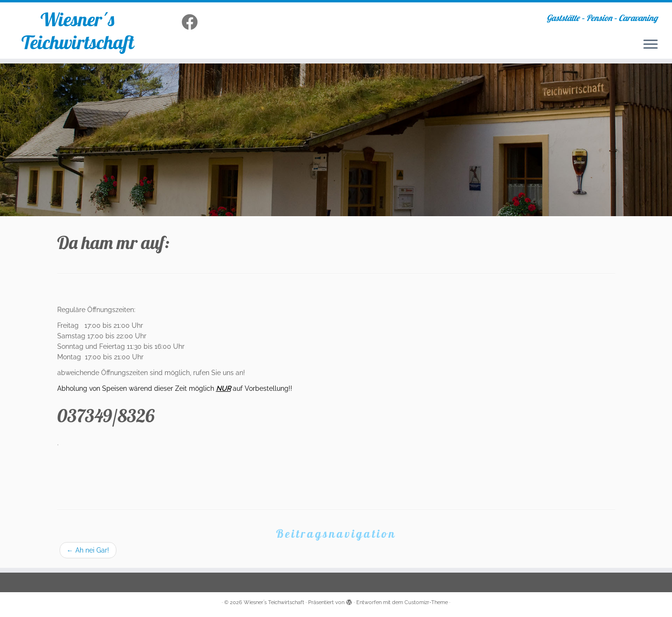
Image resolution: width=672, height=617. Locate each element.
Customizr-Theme (426, 602)
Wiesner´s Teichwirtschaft (78, 31)
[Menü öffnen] (651, 45)
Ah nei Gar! (88, 550)
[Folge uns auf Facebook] (193, 22)
